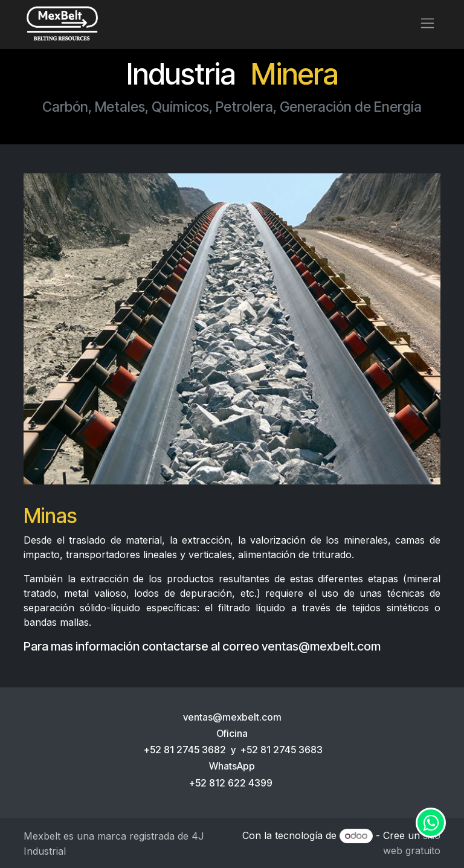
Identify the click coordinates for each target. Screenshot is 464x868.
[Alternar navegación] (427, 23)
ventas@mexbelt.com (321, 646)
